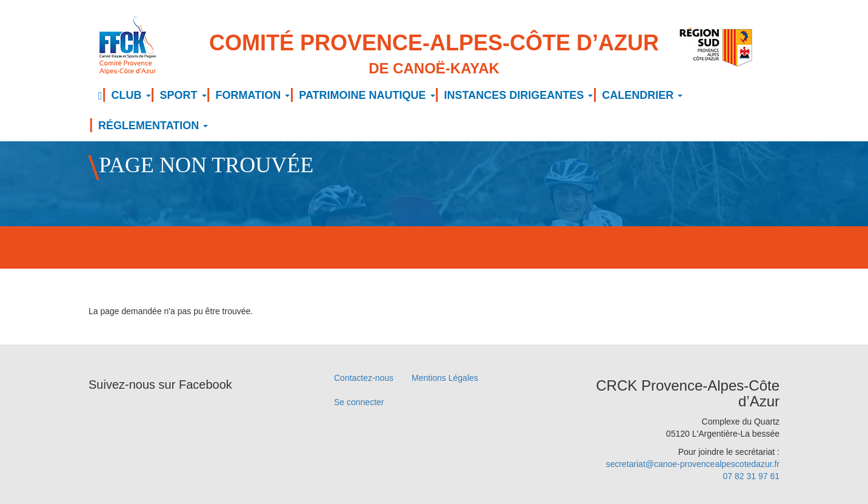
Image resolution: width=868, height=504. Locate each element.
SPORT (183, 95)
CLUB (131, 95)
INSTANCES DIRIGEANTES (519, 95)
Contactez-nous (364, 378)
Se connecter (359, 402)
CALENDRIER (642, 95)
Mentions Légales (445, 378)
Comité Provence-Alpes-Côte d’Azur (434, 55)
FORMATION (253, 95)
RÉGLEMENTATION (153, 126)
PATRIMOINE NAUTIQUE (367, 95)
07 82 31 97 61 (751, 476)
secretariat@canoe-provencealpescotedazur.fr (693, 464)
